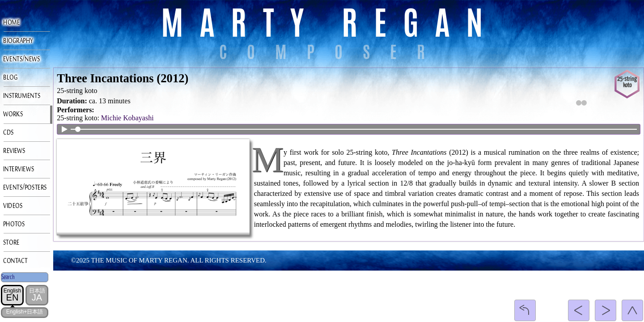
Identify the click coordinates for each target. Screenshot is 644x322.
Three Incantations (105, 78)
